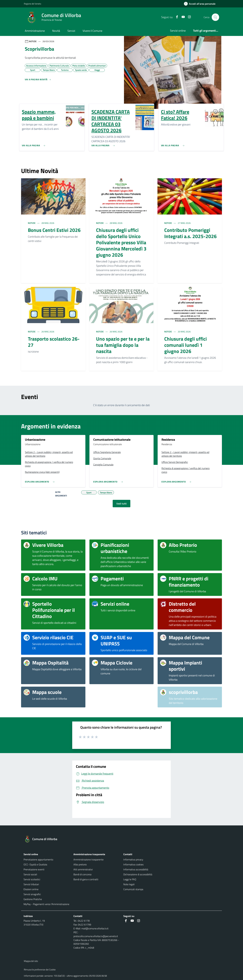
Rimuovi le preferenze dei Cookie (40, 970)
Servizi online (178, 31)
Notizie (32, 223)
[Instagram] (188, 17)
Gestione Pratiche (33, 899)
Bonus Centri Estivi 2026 (54, 230)
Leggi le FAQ (130, 879)
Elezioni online (31, 889)
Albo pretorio (80, 864)
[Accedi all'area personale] (201, 4)
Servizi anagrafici (32, 894)
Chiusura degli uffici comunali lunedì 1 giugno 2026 (186, 345)
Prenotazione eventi (34, 869)
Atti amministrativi (83, 869)
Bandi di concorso (82, 874)
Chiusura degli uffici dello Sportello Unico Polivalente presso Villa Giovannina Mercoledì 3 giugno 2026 (121, 242)
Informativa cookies (133, 864)
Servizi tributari (31, 884)
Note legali (129, 884)
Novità (56, 31)
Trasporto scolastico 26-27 (54, 342)
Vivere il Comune (92, 31)
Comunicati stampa (133, 889)
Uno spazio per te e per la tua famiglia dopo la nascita (123, 345)
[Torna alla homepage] (42, 839)
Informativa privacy (133, 859)
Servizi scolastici (32, 879)
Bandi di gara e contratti (86, 879)
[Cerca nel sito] (215, 17)
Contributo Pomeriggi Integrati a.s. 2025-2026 (190, 233)
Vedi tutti (122, 504)
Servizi (71, 31)
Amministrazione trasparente (88, 859)
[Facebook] (176, 17)
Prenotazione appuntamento (38, 859)
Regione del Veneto (32, 4)
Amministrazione (35, 31)
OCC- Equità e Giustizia (35, 864)
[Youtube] (182, 17)
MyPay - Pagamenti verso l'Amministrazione (46, 904)
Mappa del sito (31, 961)
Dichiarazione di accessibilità (138, 874)
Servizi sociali (30, 874)
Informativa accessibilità (136, 869)
